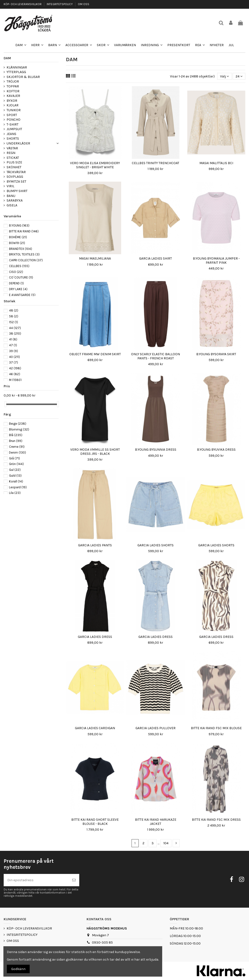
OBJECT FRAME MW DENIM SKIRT (95, 354)
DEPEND (16, 283)
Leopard (18, 487)
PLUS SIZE (14, 162)
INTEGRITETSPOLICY (60, 4)
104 (166, 843)
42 (15, 368)
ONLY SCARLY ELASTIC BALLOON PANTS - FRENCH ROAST (156, 356)
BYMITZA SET (16, 182)
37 (13, 362)
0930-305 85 (102, 942)
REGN (11, 153)
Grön (16, 464)
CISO (16, 272)
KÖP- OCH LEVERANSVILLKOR (23, 4)
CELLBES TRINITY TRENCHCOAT (156, 163)
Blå (16, 435)
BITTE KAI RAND (24, 231)
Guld (15, 476)
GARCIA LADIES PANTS (95, 545)
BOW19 (17, 243)
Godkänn (18, 969)
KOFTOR (13, 91)
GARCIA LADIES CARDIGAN (95, 728)
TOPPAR (13, 86)
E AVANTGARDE (22, 295)
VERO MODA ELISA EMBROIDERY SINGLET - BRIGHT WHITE (95, 165)
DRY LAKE (18, 289)
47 (13, 345)
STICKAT (13, 158)
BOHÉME (18, 237)
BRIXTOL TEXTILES (24, 254)
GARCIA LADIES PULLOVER (156, 728)
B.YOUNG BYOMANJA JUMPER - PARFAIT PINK (216, 261)
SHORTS (13, 139)
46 (15, 374)
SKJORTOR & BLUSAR (23, 77)
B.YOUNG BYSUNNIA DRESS (156, 450)
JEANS (11, 134)
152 (13, 322)
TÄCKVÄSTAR (16, 172)
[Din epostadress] (36, 880)
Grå (14, 458)
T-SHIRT (13, 124)
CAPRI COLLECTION (26, 260)
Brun (16, 441)
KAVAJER (13, 96)
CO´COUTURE (21, 277)
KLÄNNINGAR (17, 67)
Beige (18, 424)
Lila (15, 493)
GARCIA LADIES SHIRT (156, 258)
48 (14, 310)
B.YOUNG (19, 225)
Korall (16, 481)
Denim (18, 452)
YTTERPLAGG (16, 72)
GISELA (12, 205)
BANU (11, 196)
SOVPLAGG (15, 177)
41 (13, 339)
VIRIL (10, 186)
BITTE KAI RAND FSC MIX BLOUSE (216, 728)
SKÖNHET (14, 167)
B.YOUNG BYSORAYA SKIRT (216, 354)
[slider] (5, 404)
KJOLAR (13, 105)
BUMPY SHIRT (17, 191)
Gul (15, 470)
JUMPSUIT (14, 129)
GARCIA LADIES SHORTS (156, 545)
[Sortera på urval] (224, 76)
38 (15, 334)
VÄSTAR (12, 148)
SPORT (12, 115)
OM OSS (84, 4)
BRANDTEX (21, 249)
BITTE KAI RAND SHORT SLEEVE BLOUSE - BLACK (95, 822)
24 (239, 76)
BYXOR (12, 101)
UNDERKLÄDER (18, 143)
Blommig (19, 429)
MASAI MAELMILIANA (95, 258)
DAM (7, 58)
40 (14, 357)
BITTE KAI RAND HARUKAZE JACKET (156, 822)
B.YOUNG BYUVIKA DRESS (216, 450)
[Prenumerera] (74, 880)
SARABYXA (15, 200)
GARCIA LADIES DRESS (95, 637)
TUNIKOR (14, 110)
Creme (17, 447)
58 (14, 316)
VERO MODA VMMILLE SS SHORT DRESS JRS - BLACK (95, 452)
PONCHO (13, 120)
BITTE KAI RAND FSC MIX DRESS (216, 820)
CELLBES (19, 266)
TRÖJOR (13, 81)
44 (15, 328)
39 (13, 351)
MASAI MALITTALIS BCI (216, 163)
